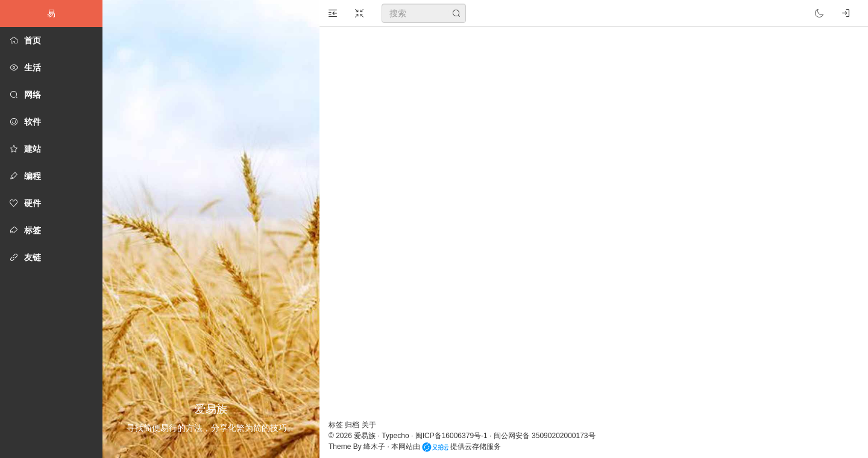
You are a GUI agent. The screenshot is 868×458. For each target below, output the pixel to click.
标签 (337, 425)
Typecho (395, 436)
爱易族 (365, 436)
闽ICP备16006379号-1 (451, 436)
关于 (369, 425)
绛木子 (374, 447)
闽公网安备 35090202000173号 (545, 436)
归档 (353, 425)
